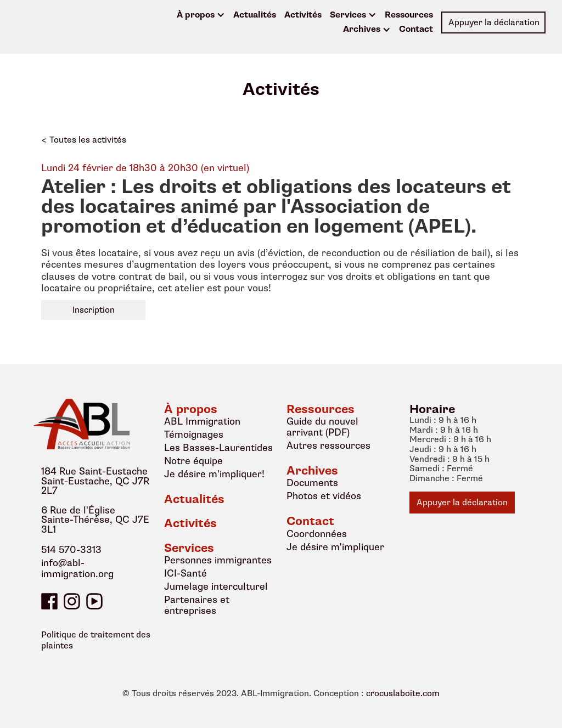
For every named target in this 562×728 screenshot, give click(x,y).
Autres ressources (328, 445)
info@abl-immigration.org (77, 569)
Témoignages (194, 434)
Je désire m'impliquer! (214, 474)
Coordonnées (317, 534)
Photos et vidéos (324, 496)
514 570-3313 (71, 550)
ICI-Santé (186, 573)
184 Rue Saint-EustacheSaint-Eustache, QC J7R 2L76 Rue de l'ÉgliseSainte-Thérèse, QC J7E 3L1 (95, 501)
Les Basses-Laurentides (218, 448)
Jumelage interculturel (216, 586)
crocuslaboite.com (403, 694)
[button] (201, 15)
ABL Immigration (202, 421)
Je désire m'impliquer (335, 547)
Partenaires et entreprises (197, 605)
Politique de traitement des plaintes (96, 640)
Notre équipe (193, 461)
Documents (312, 483)
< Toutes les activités (84, 140)
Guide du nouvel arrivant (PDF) (322, 427)
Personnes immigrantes (218, 560)
